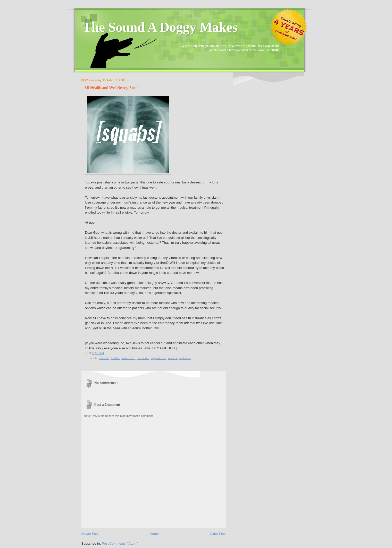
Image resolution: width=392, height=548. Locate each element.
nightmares (159, 358)
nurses (173, 358)
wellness (185, 358)
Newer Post (90, 534)
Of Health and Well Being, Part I (111, 87)
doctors (104, 358)
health (115, 358)
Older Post (218, 534)
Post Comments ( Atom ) (120, 543)
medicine (143, 358)
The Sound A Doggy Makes (160, 27)
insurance (128, 358)
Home (154, 534)
